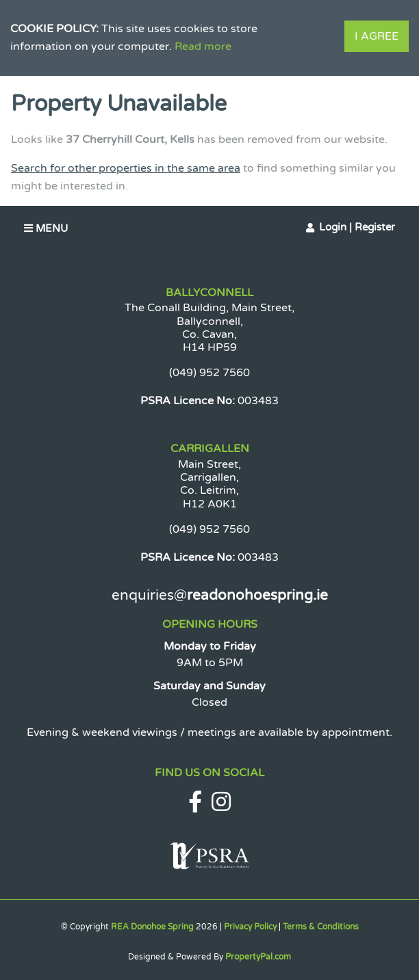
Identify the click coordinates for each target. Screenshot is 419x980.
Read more (203, 47)
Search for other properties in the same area (126, 168)
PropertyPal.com (258, 957)
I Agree (377, 36)
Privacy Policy (250, 927)
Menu (46, 228)
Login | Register (357, 227)
